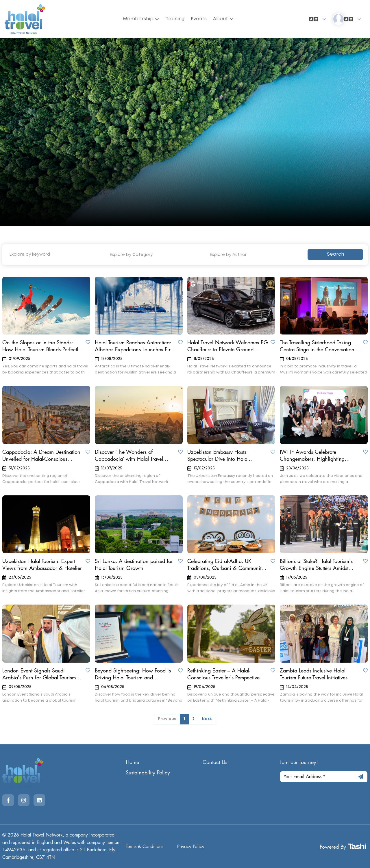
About (221, 19)
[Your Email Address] (324, 777)
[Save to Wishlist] (88, 342)
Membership (138, 19)
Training (175, 19)
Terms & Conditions (145, 847)
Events (199, 19)
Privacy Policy (191, 847)
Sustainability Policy (148, 773)
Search (335, 254)
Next (207, 719)
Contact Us (215, 762)
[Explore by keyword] (55, 255)
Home (132, 762)
